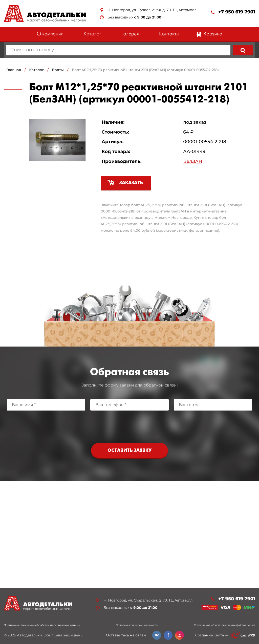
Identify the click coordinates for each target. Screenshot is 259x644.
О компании (50, 34)
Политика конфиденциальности (137, 625)
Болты (58, 70)
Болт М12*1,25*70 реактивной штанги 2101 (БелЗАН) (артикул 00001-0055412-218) (145, 70)
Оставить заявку (129, 451)
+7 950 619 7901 (237, 12)
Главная (14, 70)
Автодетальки (29, 635)
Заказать (131, 183)
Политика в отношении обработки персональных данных (42, 625)
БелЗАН (193, 162)
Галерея (130, 34)
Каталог (92, 34)
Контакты (169, 34)
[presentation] (129, 425)
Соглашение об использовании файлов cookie (225, 625)
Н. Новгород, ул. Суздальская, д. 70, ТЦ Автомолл (152, 10)
